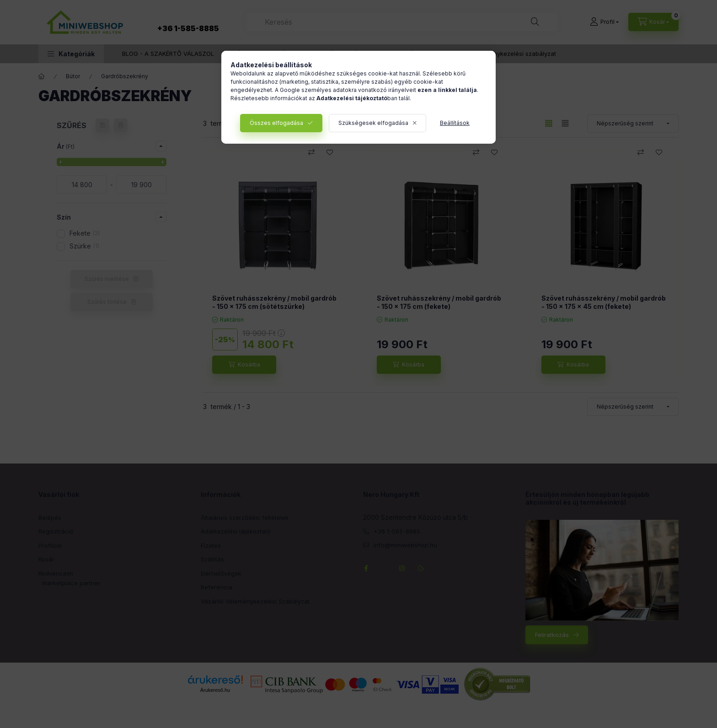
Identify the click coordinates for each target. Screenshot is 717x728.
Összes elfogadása (276, 123)
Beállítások (455, 123)
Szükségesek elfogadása (373, 123)
